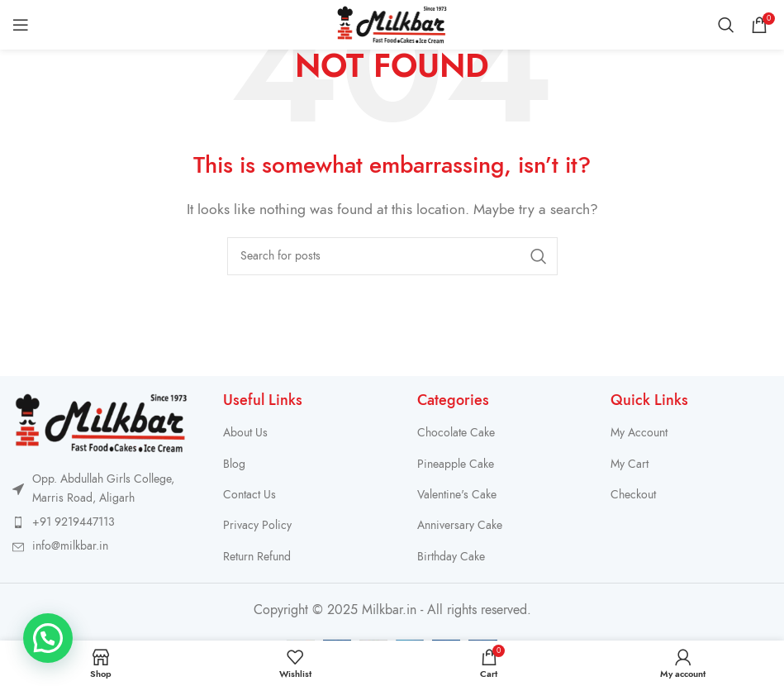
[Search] (726, 25)
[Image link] (101, 422)
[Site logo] (392, 24)
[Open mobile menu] (21, 25)
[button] (48, 638)
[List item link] (101, 522)
